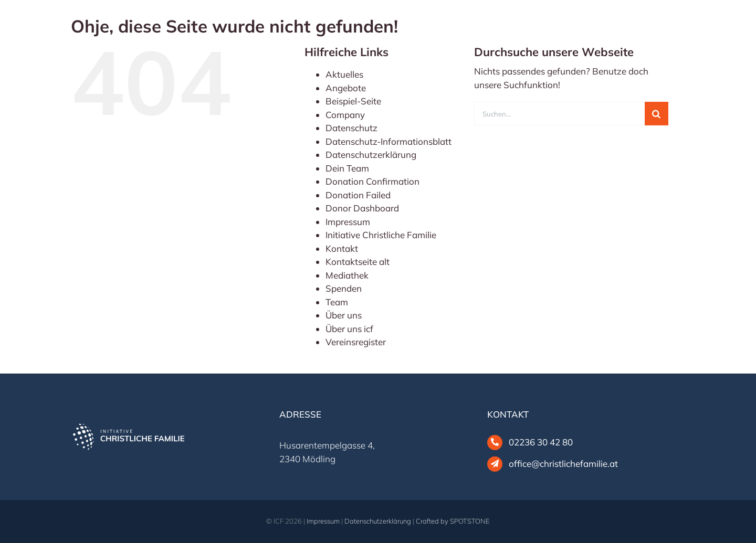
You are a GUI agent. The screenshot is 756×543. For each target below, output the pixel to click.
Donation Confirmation (372, 181)
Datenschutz (351, 128)
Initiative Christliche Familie (381, 235)
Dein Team (347, 168)
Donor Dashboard (362, 208)
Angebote (346, 88)
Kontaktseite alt (358, 262)
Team (337, 302)
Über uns (344, 315)
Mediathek (347, 275)
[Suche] (657, 114)
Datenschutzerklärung (371, 155)
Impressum (348, 222)
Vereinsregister (356, 342)
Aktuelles (344, 74)
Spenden (344, 288)
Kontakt (342, 248)
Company (345, 115)
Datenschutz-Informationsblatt (388, 141)
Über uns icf (349, 329)
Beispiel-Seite (353, 101)
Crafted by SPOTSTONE (453, 521)
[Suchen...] (559, 114)
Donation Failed (358, 195)
